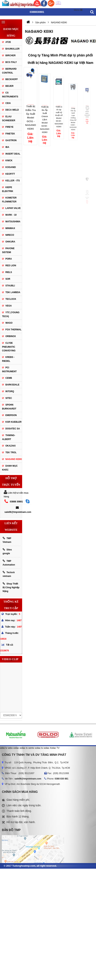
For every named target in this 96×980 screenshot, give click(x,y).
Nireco (10, 235)
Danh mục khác (10, 468)
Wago (9, 323)
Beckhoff (12, 79)
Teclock (11, 299)
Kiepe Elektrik (8, 189)
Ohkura (10, 242)
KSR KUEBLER (13, 422)
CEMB (9, 378)
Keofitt (10, 174)
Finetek (10, 134)
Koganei (11, 167)
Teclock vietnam (9, 574)
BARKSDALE (12, 385)
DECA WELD (12, 110)
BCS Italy (11, 62)
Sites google (7, 551)
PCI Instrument (9, 370)
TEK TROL (11, 452)
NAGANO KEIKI (14, 459)
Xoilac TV (55, 748)
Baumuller (12, 49)
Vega (9, 306)
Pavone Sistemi (8, 250)
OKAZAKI (11, 446)
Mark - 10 (11, 215)
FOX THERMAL (13, 330)
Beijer (9, 86)
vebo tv (4, 748)
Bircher (11, 55)
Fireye (9, 127)
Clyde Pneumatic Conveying (9, 347)
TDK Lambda (13, 292)
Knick (9, 161)
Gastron (11, 140)
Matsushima (13, 222)
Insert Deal (13, 154)
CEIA (8, 103)
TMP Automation (9, 563)
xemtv (31, 748)
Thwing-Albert (9, 437)
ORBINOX (11, 336)
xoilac (16, 748)
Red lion (11, 266)
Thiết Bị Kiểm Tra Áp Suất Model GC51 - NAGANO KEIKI (31, 118)
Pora (9, 259)
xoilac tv (24, 748)
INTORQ (10, 391)
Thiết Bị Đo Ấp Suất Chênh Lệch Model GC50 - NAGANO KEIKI (45, 115)
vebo (10, 748)
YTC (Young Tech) (11, 314)
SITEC (9, 398)
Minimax (10, 228)
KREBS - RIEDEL (8, 359)
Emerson (11, 415)
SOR (8, 279)
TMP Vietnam (7, 540)
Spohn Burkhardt (9, 407)
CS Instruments (10, 95)
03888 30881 (16, 502)
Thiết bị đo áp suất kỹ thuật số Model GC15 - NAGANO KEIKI (59, 112)
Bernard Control (9, 71)
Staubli (10, 286)
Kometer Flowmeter (9, 200)
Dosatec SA (13, 429)
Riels (9, 272)
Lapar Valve (13, 208)
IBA (7, 147)
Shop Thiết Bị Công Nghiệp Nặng (11, 587)
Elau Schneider (9, 119)
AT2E (8, 42)
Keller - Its (13, 181)
